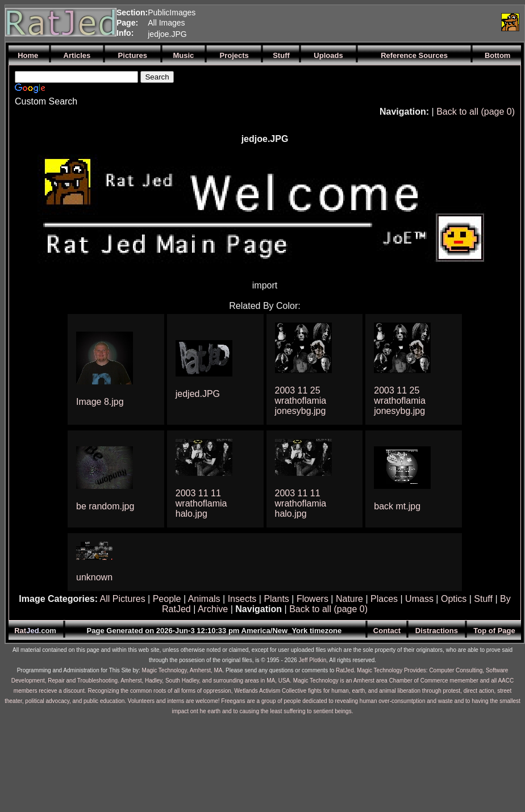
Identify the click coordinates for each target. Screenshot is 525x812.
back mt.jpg (397, 506)
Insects (242, 599)
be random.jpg (105, 506)
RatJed (345, 670)
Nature (349, 599)
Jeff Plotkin (313, 660)
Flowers (312, 599)
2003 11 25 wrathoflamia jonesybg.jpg (301, 401)
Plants (276, 599)
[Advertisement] (363, 22)
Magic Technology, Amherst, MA (182, 670)
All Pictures (123, 599)
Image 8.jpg (100, 402)
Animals (204, 599)
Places (384, 599)
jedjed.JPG (198, 394)
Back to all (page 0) (476, 112)
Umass (419, 599)
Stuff (483, 599)
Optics (454, 599)
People (167, 599)
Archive (213, 609)
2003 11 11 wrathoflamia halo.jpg (201, 503)
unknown (94, 577)
